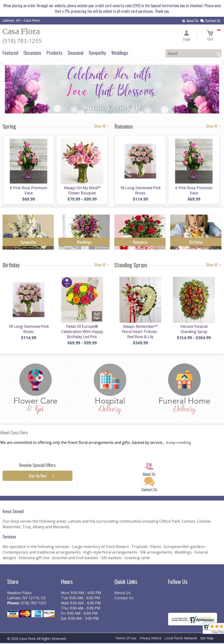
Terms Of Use (126, 640)
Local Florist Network (181, 640)
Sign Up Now (37, 477)
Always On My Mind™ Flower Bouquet (82, 191)
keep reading (179, 444)
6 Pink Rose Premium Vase (28, 191)
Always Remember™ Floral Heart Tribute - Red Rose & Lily (140, 333)
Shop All (102, 126)
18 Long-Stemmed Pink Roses (140, 191)
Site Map (207, 640)
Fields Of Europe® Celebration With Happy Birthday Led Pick (82, 333)
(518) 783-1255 (22, 41)
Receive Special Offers (37, 467)
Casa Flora (21, 31)
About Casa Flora (14, 434)
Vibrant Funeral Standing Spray (193, 330)
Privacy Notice (151, 640)
